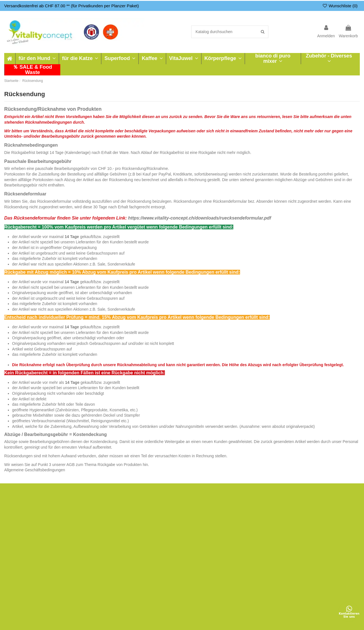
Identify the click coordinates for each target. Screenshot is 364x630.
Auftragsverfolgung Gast (102, 522)
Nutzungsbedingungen (158, 623)
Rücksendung (93, 529)
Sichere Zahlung (240, 522)
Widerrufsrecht (239, 536)
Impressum (236, 543)
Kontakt (233, 557)
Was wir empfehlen (97, 536)
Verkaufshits (18, 564)
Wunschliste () (340, 6)
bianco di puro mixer (25, 543)
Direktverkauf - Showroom (176, 522)
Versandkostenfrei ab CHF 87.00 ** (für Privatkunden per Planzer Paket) (72, 6)
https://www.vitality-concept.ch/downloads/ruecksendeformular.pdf (200, 218)
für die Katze (19, 515)
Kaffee (13, 529)
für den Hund (19, 508)
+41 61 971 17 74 (317, 546)
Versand (233, 508)
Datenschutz (237, 550)
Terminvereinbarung (171, 529)
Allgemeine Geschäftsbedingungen (35, 470)
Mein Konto (90, 508)
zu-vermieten (164, 508)
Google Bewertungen (172, 543)
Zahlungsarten (239, 515)
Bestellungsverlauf (96, 515)
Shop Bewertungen (170, 536)
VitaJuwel (16, 536)
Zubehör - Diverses (24, 550)
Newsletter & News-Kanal (175, 550)
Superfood (17, 522)
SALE (13, 571)
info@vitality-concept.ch (322, 554)
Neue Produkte (21, 557)
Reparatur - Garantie (171, 515)
